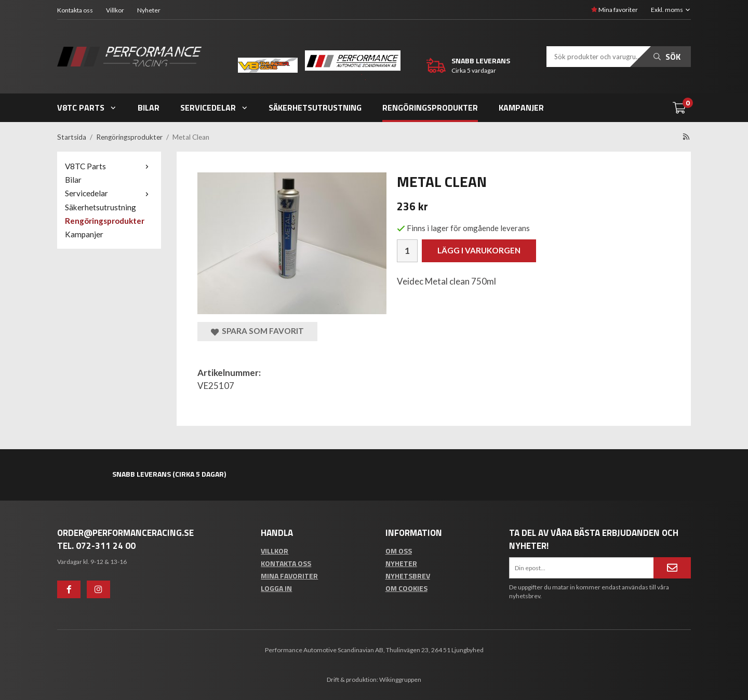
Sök (667, 57)
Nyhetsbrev (408, 576)
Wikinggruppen (400, 679)
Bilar (149, 107)
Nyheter (149, 10)
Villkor (115, 10)
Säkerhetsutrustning (315, 107)
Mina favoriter (615, 10)
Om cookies (406, 588)
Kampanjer (521, 107)
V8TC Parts (87, 107)
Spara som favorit (257, 331)
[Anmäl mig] (672, 568)
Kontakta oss (75, 10)
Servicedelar (214, 107)
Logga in (276, 588)
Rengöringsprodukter (430, 107)
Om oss (399, 551)
